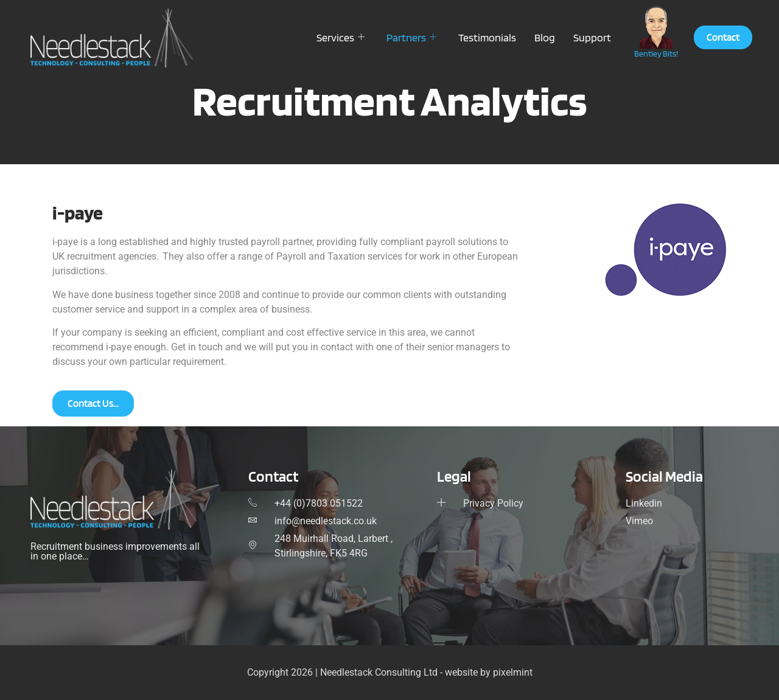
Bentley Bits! (656, 54)
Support (592, 37)
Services (341, 37)
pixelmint (513, 672)
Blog (545, 37)
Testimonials (487, 37)
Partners (411, 37)
